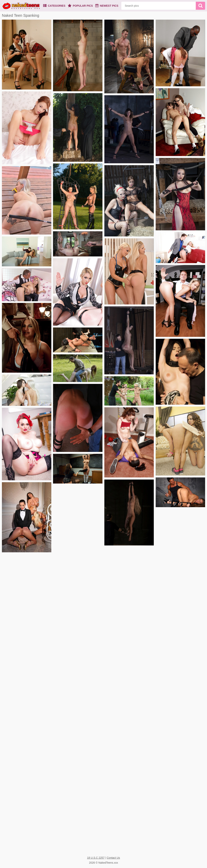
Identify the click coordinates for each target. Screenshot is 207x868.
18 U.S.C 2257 (96, 858)
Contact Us (113, 858)
